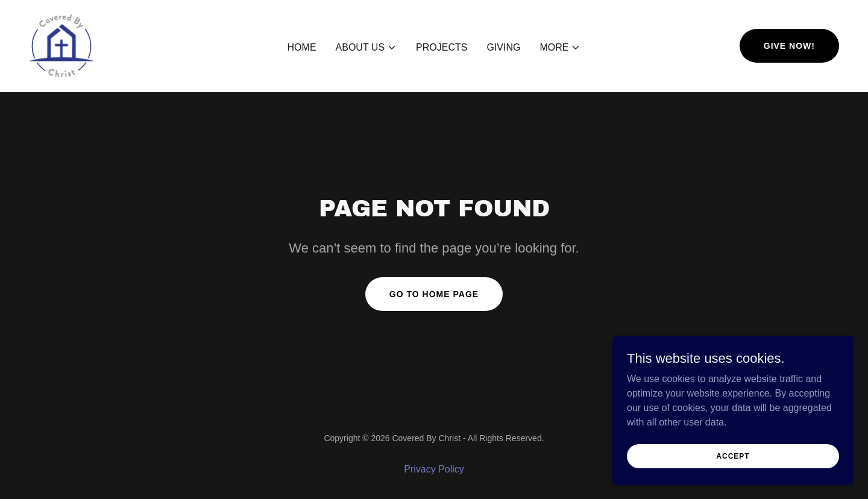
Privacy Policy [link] (434, 469)
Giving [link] (503, 47)
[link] (61, 45)
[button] (366, 48)
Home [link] (302, 47)
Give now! (789, 46)
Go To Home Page (434, 294)
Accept (733, 480)
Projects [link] (442, 47)
